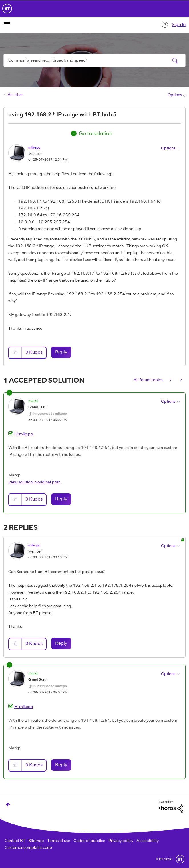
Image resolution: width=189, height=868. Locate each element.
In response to (50, 414)
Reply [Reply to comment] (61, 499)
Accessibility (148, 841)
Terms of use (59, 841)
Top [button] (8, 805)
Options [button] (175, 95)
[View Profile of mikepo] (34, 148)
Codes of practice (89, 841)
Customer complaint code (28, 848)
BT (180, 859)
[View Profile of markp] (33, 401)
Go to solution (96, 134)
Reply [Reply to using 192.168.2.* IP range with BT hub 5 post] (61, 352)
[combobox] (94, 60)
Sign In (179, 25)
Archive (15, 95)
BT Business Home (7, 9)
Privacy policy (121, 841)
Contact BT (15, 841)
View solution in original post (34, 483)
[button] (15, 353)
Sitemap (36, 841)
